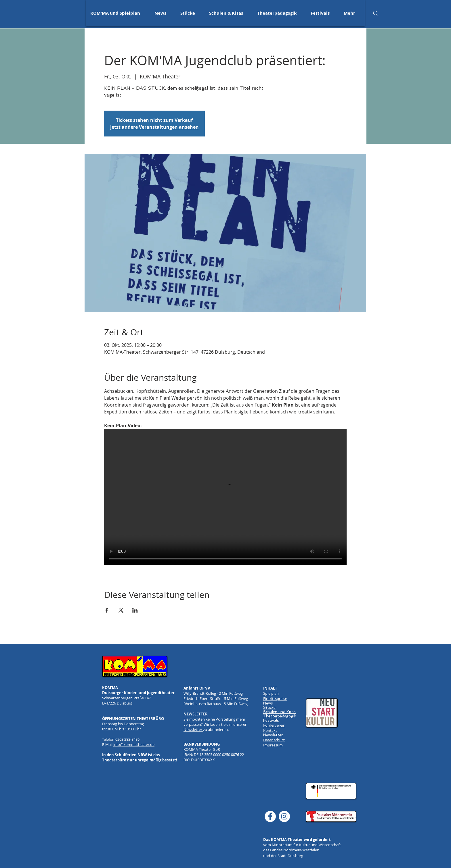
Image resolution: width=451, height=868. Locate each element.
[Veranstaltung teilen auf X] (121, 610)
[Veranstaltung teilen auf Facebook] (107, 610)
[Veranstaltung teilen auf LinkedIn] (135, 610)
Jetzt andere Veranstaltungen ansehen (154, 127)
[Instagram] (284, 816)
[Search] (376, 13)
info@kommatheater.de (134, 744)
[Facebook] (270, 816)
